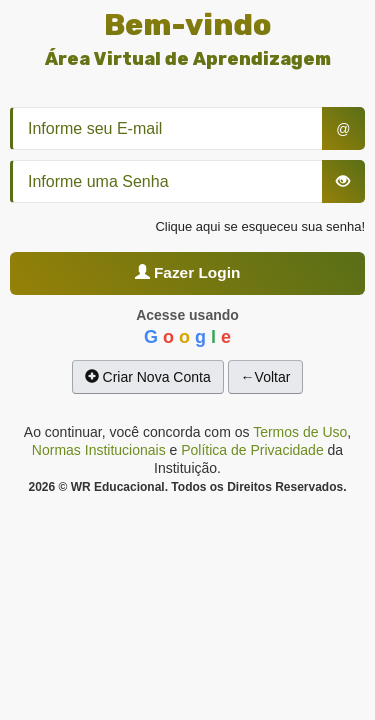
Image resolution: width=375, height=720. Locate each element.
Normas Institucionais (99, 450)
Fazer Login (188, 272)
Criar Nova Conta (148, 377)
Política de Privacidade (252, 450)
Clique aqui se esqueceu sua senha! (260, 226)
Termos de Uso (300, 432)
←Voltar (266, 377)
